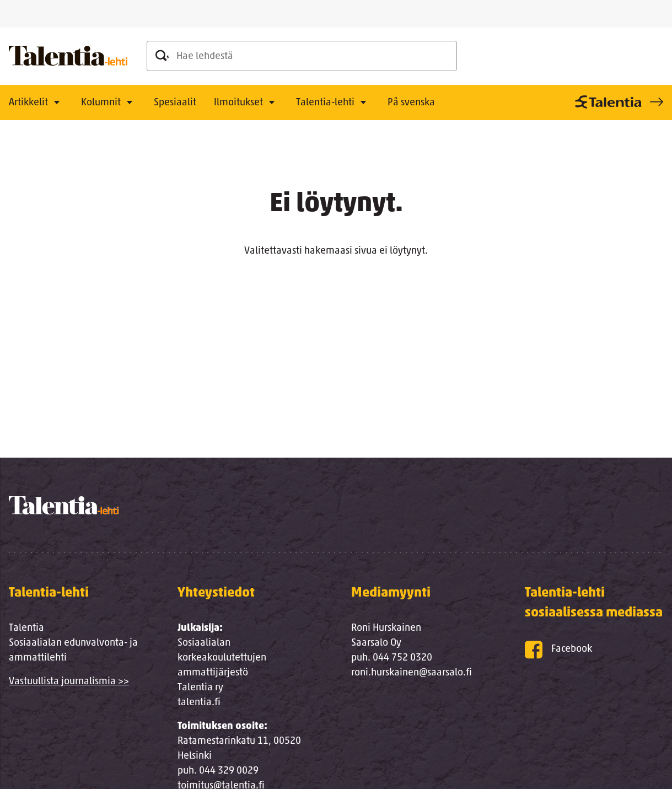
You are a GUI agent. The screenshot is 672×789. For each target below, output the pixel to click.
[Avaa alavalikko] (57, 103)
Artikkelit (28, 103)
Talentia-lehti (325, 103)
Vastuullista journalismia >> (69, 682)
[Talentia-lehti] (68, 56)
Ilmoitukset (238, 103)
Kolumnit (101, 103)
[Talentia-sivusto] (617, 102)
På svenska (411, 103)
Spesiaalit (175, 103)
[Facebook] (594, 650)
